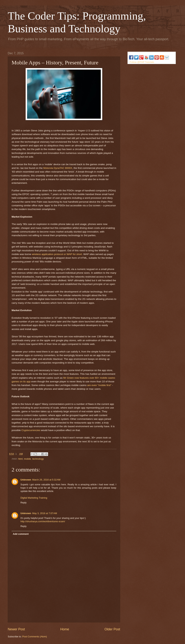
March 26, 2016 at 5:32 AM (46, 480)
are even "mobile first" (99, 385)
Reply (23, 503)
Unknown (26, 480)
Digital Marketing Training (34, 498)
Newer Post (16, 629)
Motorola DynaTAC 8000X (57, 168)
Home (65, 629)
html (20, 459)
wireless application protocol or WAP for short (57, 254)
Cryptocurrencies (31, 430)
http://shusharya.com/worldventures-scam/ (43, 521)
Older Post (112, 629)
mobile (27, 459)
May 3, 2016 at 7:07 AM (45, 513)
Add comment (21, 534)
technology (38, 459)
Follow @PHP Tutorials (142, 62)
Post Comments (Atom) (35, 637)
